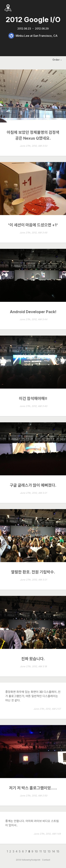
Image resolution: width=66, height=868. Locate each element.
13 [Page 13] (49, 851)
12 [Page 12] (45, 851)
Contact (46, 860)
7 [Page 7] (26, 851)
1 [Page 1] (7, 851)
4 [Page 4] (17, 851)
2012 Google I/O (33, 20)
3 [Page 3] (13, 851)
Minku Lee (23, 36)
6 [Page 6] (23, 851)
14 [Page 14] (53, 851)
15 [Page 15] (58, 851)
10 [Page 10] (36, 851)
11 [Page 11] (40, 851)
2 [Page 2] (10, 851)
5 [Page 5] (20, 851)
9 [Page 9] (32, 851)
